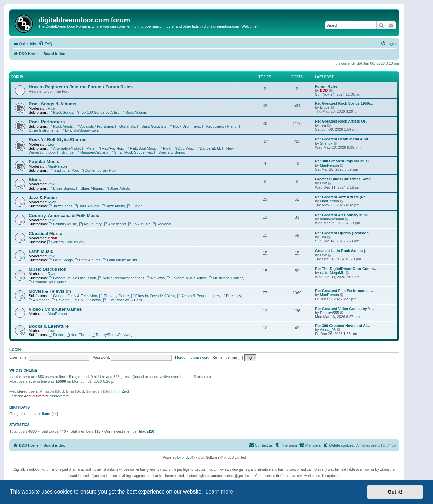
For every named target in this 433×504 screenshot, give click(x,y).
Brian (52, 238)
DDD (324, 90)
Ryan (52, 108)
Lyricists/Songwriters (80, 130)
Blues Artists (118, 188)
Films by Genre (114, 296)
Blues (35, 180)
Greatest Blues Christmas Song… (345, 179)
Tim (323, 125)
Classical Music (45, 233)
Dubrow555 (329, 313)
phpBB (187, 457)
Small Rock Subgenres (131, 152)
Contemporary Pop (98, 170)
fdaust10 (146, 431)
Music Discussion (48, 269)
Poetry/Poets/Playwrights (115, 335)
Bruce (325, 107)
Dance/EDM (208, 148)
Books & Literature (49, 326)
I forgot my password (192, 357)
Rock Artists (61, 126)
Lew (51, 144)
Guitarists (125, 126)
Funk (165, 148)
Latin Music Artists (120, 260)
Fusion (135, 206)
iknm (46, 414)
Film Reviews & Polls (122, 300)
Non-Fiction (78, 335)
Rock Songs (61, 112)
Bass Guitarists (152, 126)
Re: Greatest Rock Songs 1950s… (345, 103)
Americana (115, 224)
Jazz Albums (87, 206)
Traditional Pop (63, 170)
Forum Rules (326, 86)
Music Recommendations (121, 278)
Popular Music (44, 162)
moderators (59, 396)
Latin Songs (61, 260)
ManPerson (57, 166)
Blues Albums (90, 188)
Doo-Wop (184, 148)
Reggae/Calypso (92, 152)
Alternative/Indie (64, 148)
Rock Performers (47, 122)
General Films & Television (73, 296)
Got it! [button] (395, 492)
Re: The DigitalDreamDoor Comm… (346, 269)
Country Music (63, 224)
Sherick (326, 143)
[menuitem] (45, 44)
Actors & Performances (198, 296)
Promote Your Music (48, 282)
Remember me (227, 357)
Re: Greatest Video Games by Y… (345, 309)
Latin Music (41, 251)
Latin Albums (88, 260)
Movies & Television (50, 291)
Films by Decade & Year (153, 296)
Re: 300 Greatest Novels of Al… (343, 326)
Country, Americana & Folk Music (64, 215)
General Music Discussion (72, 278)
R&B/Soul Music (141, 148)
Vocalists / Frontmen (94, 126)
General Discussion (65, 242)
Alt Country (90, 224)
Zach (126, 391)
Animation (39, 300)
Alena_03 (328, 330)
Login (15, 350)
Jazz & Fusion (44, 198)
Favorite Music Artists (187, 278)
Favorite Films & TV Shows (76, 300)
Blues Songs (61, 188)
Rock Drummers (184, 126)
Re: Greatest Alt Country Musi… (343, 215)
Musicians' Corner (226, 278)
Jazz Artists (113, 206)
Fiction (56, 335)
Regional (162, 224)
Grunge (65, 152)
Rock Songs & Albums (53, 104)
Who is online (23, 370)
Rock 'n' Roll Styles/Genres (58, 140)
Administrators (36, 396)
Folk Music (139, 224)
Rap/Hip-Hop (110, 148)
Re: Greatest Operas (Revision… (344, 233)
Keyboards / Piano (219, 126)
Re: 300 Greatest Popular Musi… (344, 161)
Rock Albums (134, 112)
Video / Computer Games (55, 309)
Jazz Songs (61, 206)
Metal (89, 148)
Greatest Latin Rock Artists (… (342, 251)
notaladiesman (332, 219)
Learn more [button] (219, 492)
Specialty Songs (169, 152)
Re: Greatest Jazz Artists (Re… (342, 197)
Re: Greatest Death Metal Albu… (343, 139)
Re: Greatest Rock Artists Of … (342, 121)
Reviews (156, 278)
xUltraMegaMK (332, 273)
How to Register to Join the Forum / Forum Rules (81, 87)
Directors (231, 296)
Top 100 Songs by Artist (97, 112)
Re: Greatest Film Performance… (344, 291)
